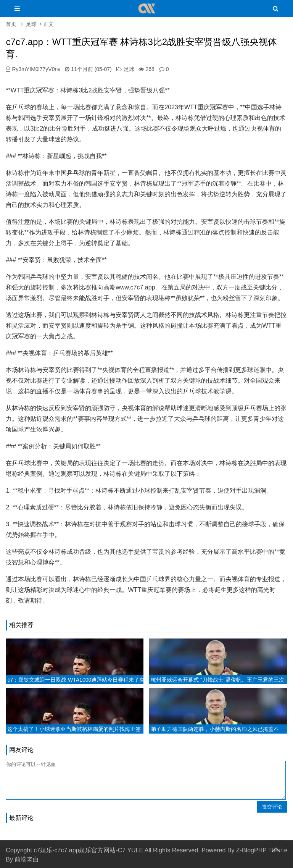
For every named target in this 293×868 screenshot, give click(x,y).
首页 (11, 24)
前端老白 (27, 859)
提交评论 (272, 807)
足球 (31, 24)
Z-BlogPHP (251, 850)
